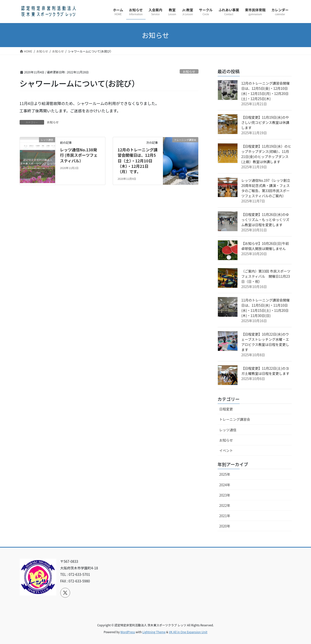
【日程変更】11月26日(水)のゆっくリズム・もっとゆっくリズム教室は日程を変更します (265, 220)
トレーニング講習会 (235, 419)
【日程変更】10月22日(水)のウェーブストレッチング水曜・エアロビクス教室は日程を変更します (265, 342)
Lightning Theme (154, 632)
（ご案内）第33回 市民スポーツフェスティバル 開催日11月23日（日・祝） (266, 276)
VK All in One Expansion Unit (188, 632)
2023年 (225, 495)
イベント (226, 450)
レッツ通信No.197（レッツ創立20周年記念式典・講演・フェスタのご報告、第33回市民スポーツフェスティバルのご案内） (266, 188)
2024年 (225, 485)
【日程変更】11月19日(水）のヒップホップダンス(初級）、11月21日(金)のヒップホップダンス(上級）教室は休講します (266, 154)
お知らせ (189, 72)
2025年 (225, 474)
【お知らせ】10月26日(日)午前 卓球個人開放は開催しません (265, 246)
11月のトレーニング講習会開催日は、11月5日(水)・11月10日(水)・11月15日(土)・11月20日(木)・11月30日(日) (266, 308)
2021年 (225, 516)
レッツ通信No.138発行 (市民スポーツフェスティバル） (79, 155)
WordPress (128, 632)
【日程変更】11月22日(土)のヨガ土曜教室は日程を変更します (265, 371)
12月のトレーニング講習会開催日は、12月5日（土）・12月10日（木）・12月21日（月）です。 (138, 161)
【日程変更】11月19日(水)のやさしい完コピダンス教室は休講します (265, 122)
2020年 (225, 526)
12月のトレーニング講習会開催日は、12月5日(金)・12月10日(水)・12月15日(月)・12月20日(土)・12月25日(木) (266, 91)
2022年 (225, 505)
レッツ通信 (228, 430)
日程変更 (226, 409)
